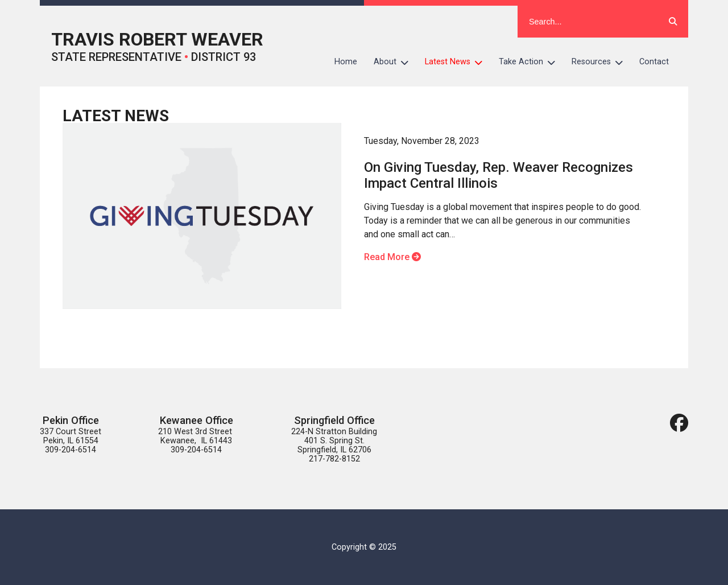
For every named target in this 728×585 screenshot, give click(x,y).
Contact (654, 62)
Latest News (458, 62)
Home (346, 62)
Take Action (531, 62)
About (395, 62)
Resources (601, 62)
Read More (392, 257)
